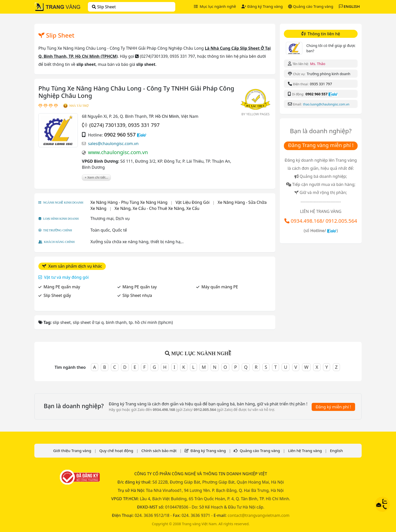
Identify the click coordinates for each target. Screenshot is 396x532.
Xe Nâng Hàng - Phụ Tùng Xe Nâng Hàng (129, 202)
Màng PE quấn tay (140, 287)
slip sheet (104, 7)
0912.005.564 (341, 221)
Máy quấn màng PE (220, 287)
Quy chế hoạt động (116, 451)
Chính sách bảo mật (159, 451)
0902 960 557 (120, 135)
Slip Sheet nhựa (137, 295)
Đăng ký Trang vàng (262, 6)
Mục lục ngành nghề (215, 6)
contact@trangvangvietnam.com (258, 515)
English (337, 451)
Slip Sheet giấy (57, 295)
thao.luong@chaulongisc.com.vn (326, 104)
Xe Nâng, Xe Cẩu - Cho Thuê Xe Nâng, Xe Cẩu (157, 208)
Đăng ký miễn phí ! (333, 407)
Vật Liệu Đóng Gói (192, 202)
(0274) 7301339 (107, 125)
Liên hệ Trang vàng (305, 451)
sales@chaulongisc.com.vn (113, 144)
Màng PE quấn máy (62, 287)
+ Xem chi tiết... (96, 177)
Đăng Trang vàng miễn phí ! (321, 145)
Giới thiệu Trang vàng (72, 451)
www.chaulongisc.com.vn (118, 152)
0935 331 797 (144, 125)
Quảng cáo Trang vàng (311, 6)
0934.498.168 (306, 221)
